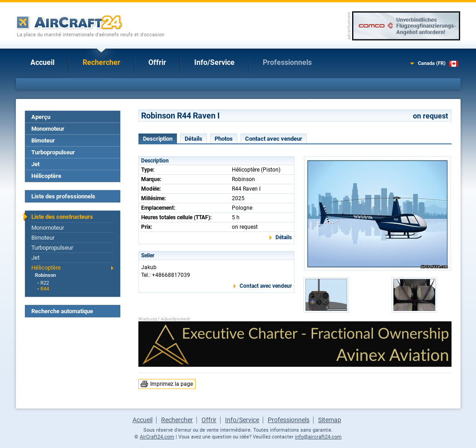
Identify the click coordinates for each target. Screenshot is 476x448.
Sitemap (330, 420)
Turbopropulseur (53, 152)
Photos (224, 139)
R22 (45, 283)
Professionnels (287, 62)
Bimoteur (43, 140)
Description (158, 139)
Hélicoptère (46, 176)
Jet (35, 164)
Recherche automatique (62, 311)
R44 (45, 289)
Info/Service (214, 62)
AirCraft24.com (157, 437)
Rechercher (101, 62)
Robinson (45, 275)
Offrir (157, 62)
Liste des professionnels (63, 196)
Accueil (42, 62)
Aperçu (41, 117)
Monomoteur (48, 129)
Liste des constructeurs (62, 217)
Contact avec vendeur (274, 139)
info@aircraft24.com (318, 437)
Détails (194, 139)
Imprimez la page (172, 384)
